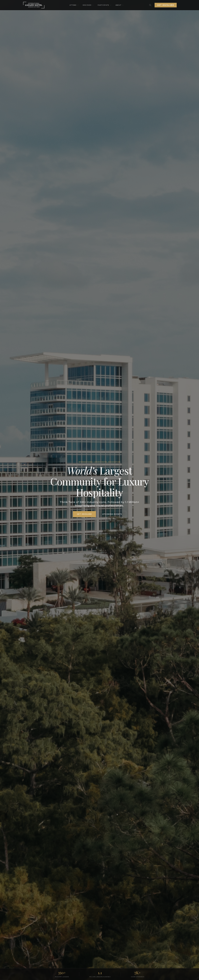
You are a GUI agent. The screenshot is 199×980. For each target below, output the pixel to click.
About (120, 5)
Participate (105, 5)
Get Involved (166, 5)
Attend (74, 5)
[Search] (150, 5)
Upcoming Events (112, 514)
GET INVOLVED (84, 514)
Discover (88, 5)
